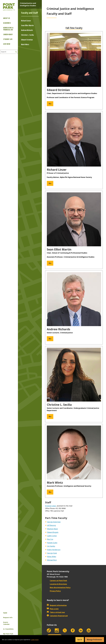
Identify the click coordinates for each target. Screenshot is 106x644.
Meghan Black (52, 529)
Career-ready (8, 34)
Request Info (8, 617)
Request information (57, 605)
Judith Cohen (52, 536)
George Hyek (52, 553)
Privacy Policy (54, 591)
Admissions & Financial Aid (8, 29)
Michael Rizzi (52, 560)
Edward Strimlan (27, 40)
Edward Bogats (53, 532)
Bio (50, 104)
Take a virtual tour (56, 612)
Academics (7, 23)
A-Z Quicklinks (8, 629)
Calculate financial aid (57, 616)
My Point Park (8, 634)
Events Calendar (6, 623)
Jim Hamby (51, 546)
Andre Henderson (54, 550)
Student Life (8, 39)
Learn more (35, 640)
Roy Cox (50, 539)
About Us (7, 18)
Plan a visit (53, 609)
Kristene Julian (51, 506)
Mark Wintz (25, 44)
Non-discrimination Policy (59, 588)
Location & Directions (57, 584)
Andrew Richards (27, 30)
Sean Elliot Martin (27, 25)
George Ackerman (54, 522)
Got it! (80, 640)
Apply (5, 613)
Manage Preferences (94, 640)
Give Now (7, 44)
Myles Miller (52, 557)
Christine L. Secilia (27, 35)
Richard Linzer (26, 21)
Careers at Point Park (57, 581)
